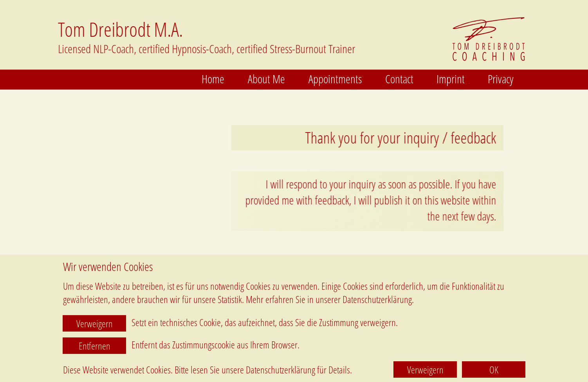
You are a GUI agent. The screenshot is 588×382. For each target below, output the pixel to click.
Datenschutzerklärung (280, 369)
